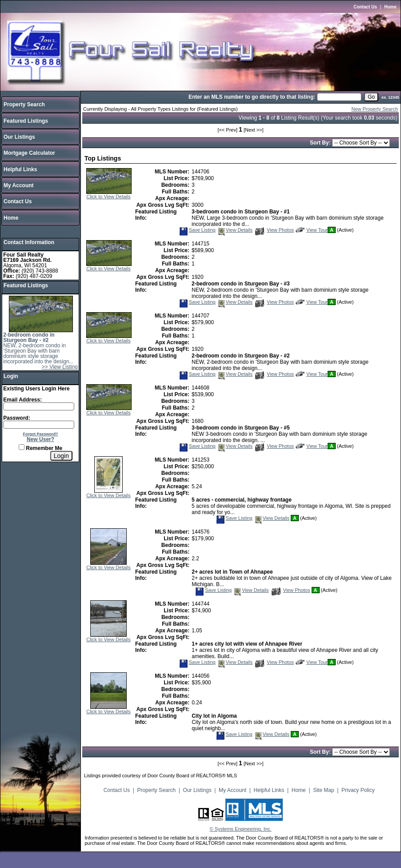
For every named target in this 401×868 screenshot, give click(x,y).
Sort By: (321, 143)
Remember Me (40, 448)
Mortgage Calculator (29, 153)
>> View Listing (60, 367)
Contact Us (365, 7)
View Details (235, 230)
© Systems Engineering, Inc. (241, 829)
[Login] (61, 456)
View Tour (312, 230)
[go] (371, 97)
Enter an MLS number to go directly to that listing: (252, 97)
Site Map (323, 790)
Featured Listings (26, 121)
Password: (17, 418)
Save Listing (197, 230)
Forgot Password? (41, 434)
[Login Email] (39, 406)
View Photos (275, 230)
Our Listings (19, 137)
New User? (40, 439)
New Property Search (375, 109)
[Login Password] (39, 425)
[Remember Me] (22, 447)
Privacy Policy (358, 790)
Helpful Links (20, 169)
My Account (19, 185)
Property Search (24, 104)
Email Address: (22, 400)
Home (390, 7)
